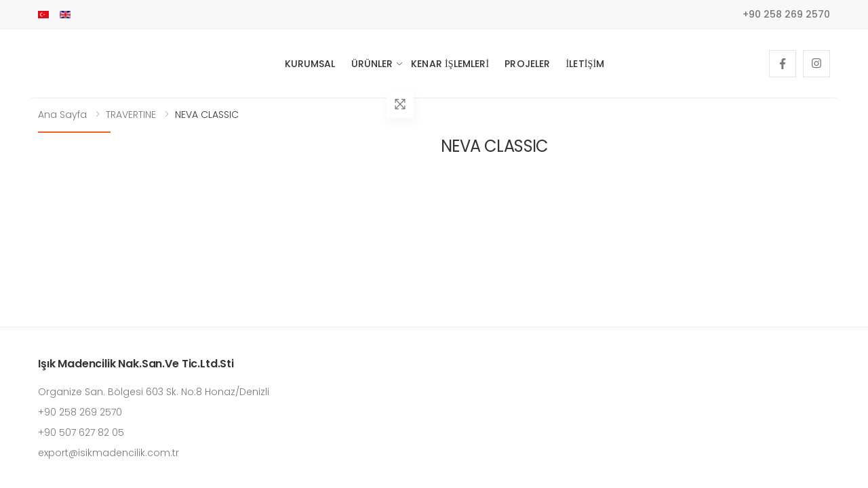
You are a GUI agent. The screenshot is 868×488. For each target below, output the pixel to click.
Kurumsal (310, 64)
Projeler (527, 64)
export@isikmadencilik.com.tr (108, 453)
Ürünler (372, 64)
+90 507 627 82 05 (81, 432)
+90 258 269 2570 (786, 14)
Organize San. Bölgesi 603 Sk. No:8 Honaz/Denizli (154, 392)
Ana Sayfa (62, 115)
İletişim (585, 64)
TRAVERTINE (131, 115)
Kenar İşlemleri (450, 64)
